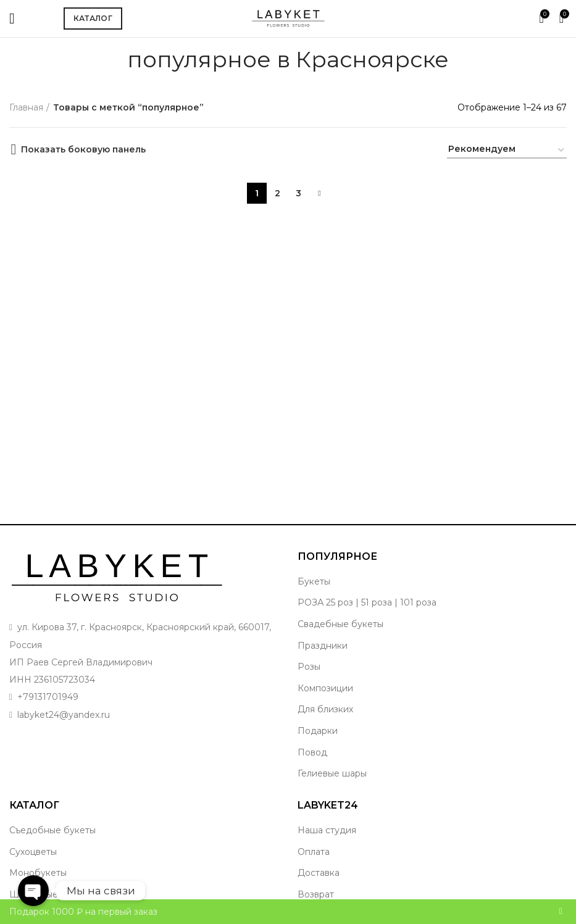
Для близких (325, 709)
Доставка (319, 873)
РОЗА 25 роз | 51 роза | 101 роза (367, 602)
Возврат (316, 894)
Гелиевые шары (332, 773)
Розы (309, 667)
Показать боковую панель (83, 149)
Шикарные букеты (51, 894)
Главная (26, 107)
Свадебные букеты (340, 624)
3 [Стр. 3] (298, 191)
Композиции (325, 688)
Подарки (318, 731)
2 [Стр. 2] (278, 191)
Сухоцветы (33, 852)
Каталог (93, 18)
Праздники (323, 646)
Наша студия (327, 830)
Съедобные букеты (52, 830)
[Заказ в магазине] (507, 151)
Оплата (314, 852)
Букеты (314, 581)
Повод (312, 752)
